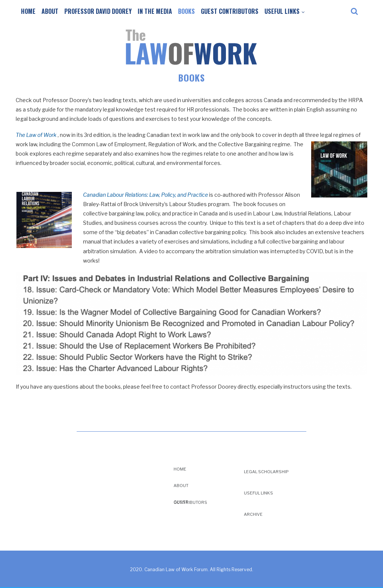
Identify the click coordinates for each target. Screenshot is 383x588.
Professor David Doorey (98, 11)
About (50, 11)
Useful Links (282, 11)
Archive (253, 514)
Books (186, 11)
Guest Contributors (230, 11)
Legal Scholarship (266, 472)
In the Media (155, 11)
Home (28, 11)
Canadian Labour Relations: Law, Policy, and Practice (145, 195)
